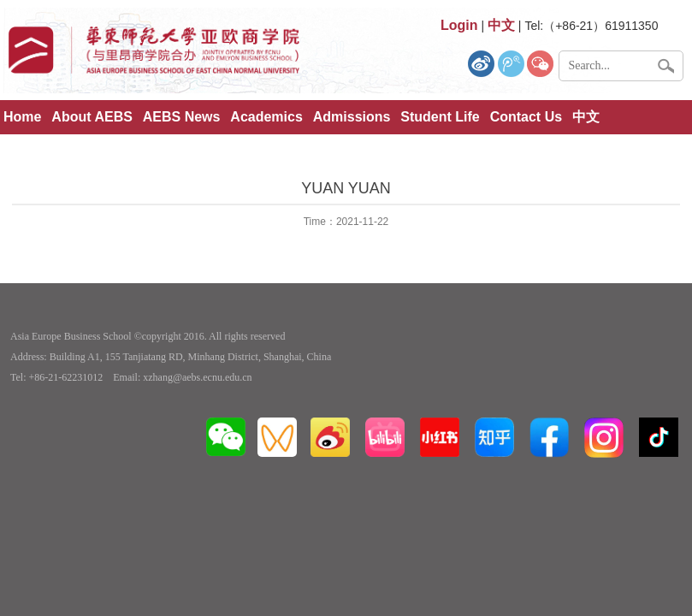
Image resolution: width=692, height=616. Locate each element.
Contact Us (526, 117)
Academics (266, 117)
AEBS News (182, 117)
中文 (586, 117)
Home (22, 117)
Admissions (352, 117)
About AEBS (92, 117)
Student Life (440, 117)
